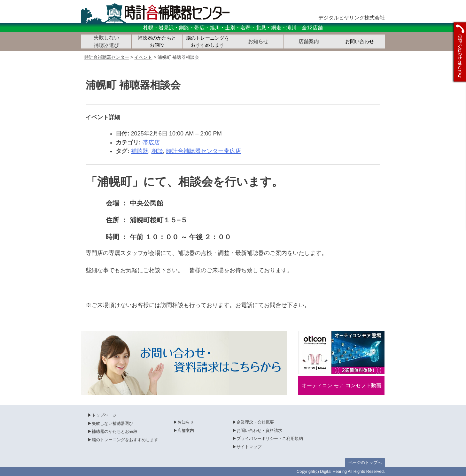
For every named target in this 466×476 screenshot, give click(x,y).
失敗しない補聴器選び (113, 423)
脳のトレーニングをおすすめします (208, 42)
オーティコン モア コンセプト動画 (342, 385)
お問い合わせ (360, 42)
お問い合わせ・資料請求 (259, 430)
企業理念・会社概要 (255, 422)
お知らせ (186, 422)
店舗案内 (186, 430)
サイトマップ (249, 447)
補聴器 (140, 151)
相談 (157, 151)
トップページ (104, 415)
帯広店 (151, 142)
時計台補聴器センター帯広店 (204, 151)
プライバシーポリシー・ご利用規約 (270, 438)
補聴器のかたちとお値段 (157, 42)
